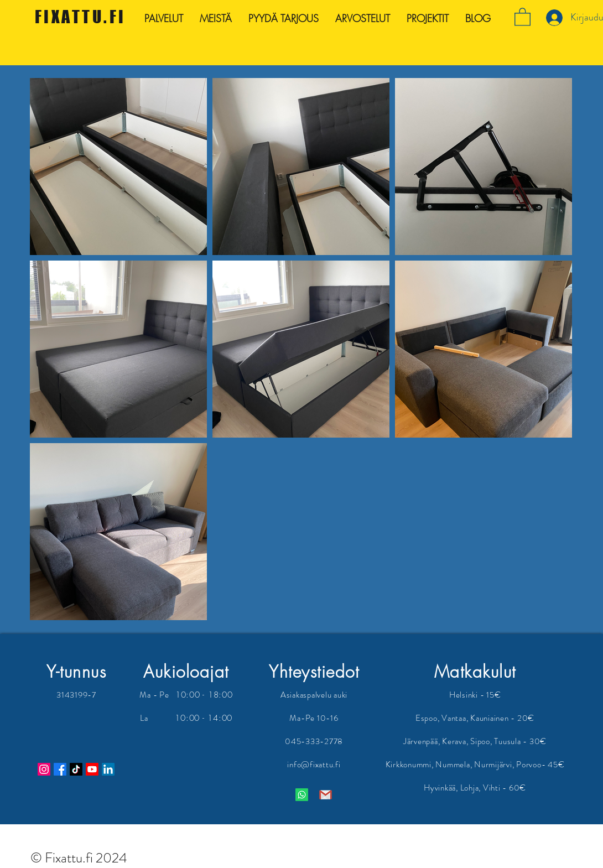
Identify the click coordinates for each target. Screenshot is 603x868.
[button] (523, 16)
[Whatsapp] (302, 795)
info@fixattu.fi (314, 765)
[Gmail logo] (326, 795)
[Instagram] (44, 769)
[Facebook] (60, 769)
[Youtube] (92, 769)
